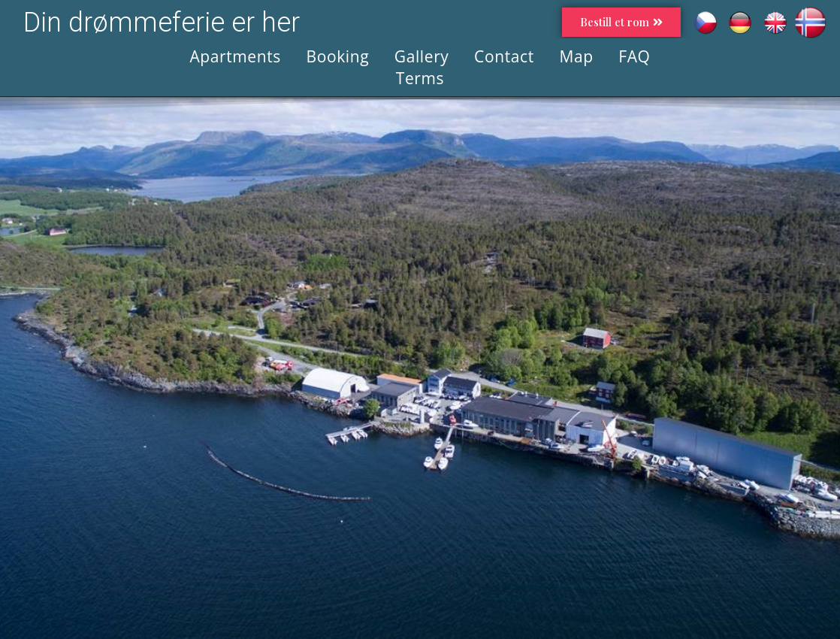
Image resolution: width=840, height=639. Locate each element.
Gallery (422, 56)
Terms (420, 78)
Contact (504, 56)
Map (576, 56)
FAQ (634, 56)
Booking (338, 56)
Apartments (235, 56)
